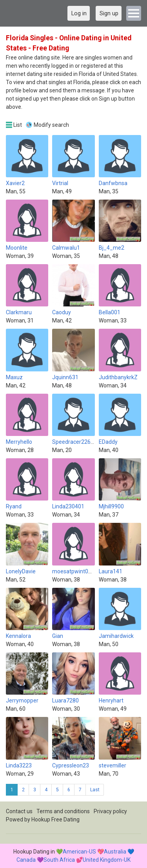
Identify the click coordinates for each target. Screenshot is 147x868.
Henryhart (111, 701)
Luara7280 (65, 701)
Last (95, 790)
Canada (26, 860)
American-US (79, 852)
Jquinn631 (65, 377)
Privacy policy (110, 811)
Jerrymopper (22, 701)
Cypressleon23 (71, 765)
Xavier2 (15, 183)
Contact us (19, 811)
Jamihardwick (116, 636)
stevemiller (113, 765)
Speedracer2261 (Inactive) (85, 442)
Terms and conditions (63, 811)
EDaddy (108, 442)
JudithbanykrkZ (118, 377)
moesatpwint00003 (76, 571)
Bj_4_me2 (112, 248)
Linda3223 (19, 765)
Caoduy (62, 312)
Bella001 (110, 312)
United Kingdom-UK (107, 860)
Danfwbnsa (113, 183)
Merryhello (19, 442)
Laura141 (111, 571)
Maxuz (14, 377)
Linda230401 (68, 506)
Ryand (14, 506)
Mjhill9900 (111, 506)
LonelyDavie (21, 571)
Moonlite (17, 248)
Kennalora (18, 636)
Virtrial (60, 183)
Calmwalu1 (66, 248)
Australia (115, 852)
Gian (58, 636)
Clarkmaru (19, 312)
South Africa (59, 860)
